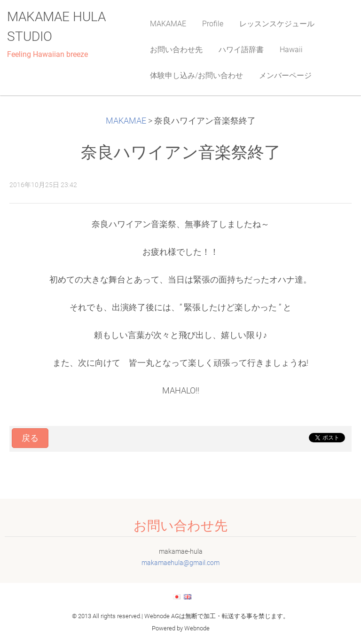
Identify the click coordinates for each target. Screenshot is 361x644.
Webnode (197, 628)
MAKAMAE (126, 121)
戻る (30, 438)
